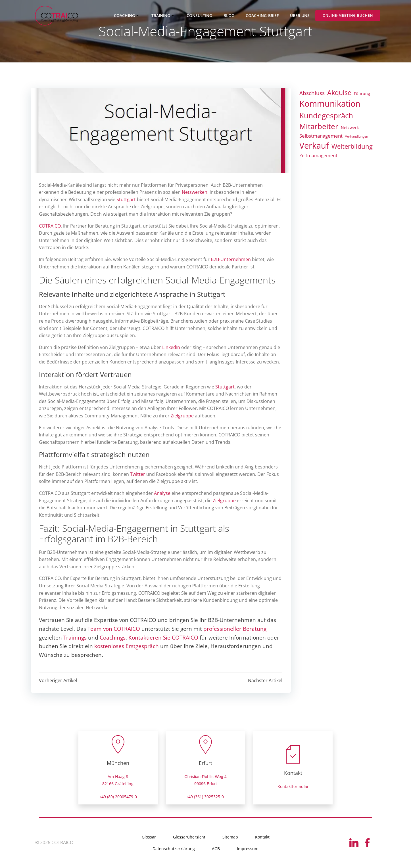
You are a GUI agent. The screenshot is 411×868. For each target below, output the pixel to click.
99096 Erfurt (205, 784)
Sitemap (230, 837)
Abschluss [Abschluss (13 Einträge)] (312, 93)
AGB (216, 849)
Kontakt (262, 837)
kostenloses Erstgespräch (127, 646)
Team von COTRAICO (114, 629)
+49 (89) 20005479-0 (118, 797)
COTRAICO (50, 226)
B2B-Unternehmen (231, 260)
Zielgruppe (182, 416)
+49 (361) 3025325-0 (205, 797)
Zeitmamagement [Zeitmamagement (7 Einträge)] (318, 155)
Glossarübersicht (189, 837)
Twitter (138, 474)
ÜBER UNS (300, 16)
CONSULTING (200, 16)
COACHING (127, 16)
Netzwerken (195, 192)
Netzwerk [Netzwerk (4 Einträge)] (350, 128)
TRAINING (164, 16)
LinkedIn (171, 348)
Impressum (248, 849)
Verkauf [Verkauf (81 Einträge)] (314, 146)
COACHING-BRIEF (262, 16)
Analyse (162, 493)
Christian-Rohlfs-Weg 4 (205, 777)
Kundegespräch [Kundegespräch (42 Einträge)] (326, 115)
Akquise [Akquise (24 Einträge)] (339, 93)
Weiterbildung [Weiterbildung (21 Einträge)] (352, 147)
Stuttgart (126, 200)
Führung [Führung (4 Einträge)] (362, 94)
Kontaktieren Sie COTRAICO (164, 638)
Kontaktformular (293, 787)
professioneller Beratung (235, 629)
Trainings (75, 638)
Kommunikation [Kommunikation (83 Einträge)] (330, 104)
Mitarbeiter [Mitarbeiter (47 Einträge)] (319, 127)
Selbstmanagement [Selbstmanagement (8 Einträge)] (321, 136)
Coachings (113, 638)
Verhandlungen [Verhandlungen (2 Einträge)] (357, 136)
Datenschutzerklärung (174, 849)
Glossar (149, 837)
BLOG (229, 16)
